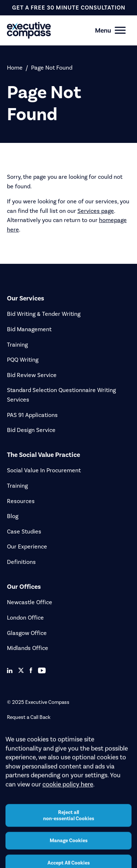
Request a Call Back (29, 717)
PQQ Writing (23, 360)
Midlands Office (28, 648)
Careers (16, 742)
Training (17, 345)
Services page (96, 211)
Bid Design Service (31, 430)
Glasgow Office (27, 633)
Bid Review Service (32, 375)
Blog (13, 516)
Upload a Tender (25, 730)
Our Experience (27, 546)
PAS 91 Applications (32, 415)
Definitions (21, 562)
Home (15, 68)
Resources (21, 501)
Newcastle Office (30, 602)
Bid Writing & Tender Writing (44, 314)
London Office (25, 618)
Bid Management (29, 329)
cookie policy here (68, 805)
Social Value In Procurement (44, 470)
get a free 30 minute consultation (69, 8)
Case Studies (24, 531)
